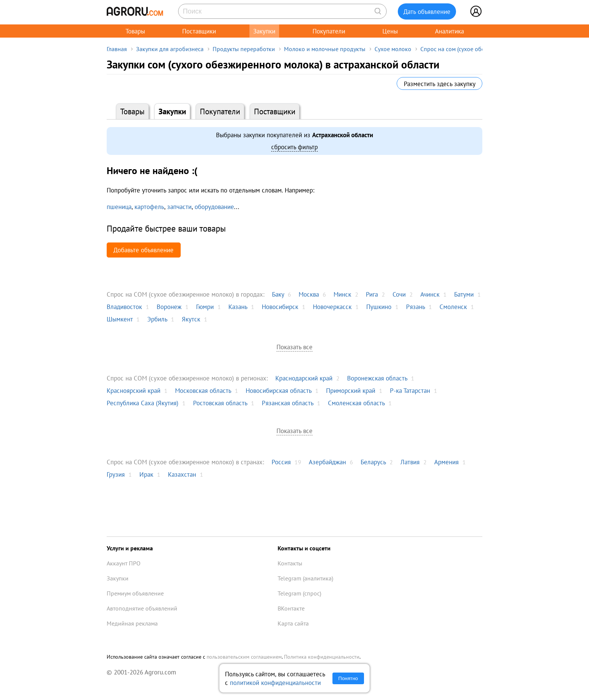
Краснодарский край (304, 378)
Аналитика (449, 31)
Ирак (146, 474)
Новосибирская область (279, 390)
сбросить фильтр (294, 147)
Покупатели (329, 31)
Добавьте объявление (143, 250)
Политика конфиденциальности (322, 657)
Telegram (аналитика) (305, 578)
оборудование (214, 207)
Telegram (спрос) (299, 593)
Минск (342, 294)
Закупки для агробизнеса (170, 49)
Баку (278, 294)
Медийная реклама (132, 623)
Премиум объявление (135, 593)
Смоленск (453, 307)
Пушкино (379, 307)
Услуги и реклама (130, 548)
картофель (149, 207)
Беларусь (373, 462)
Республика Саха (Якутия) (143, 403)
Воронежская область (377, 378)
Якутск (191, 319)
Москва (309, 294)
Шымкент (120, 319)
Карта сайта (293, 623)
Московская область (203, 390)
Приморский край (351, 390)
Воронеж (169, 307)
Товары (135, 31)
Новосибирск (280, 307)
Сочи (399, 294)
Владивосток (124, 307)
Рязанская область (288, 403)
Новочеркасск (332, 307)
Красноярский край (134, 390)
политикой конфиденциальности (275, 683)
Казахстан (182, 474)
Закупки (264, 31)
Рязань (415, 307)
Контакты (290, 563)
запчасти (179, 207)
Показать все (294, 347)
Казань (238, 307)
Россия (281, 462)
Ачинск (430, 294)
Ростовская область (220, 403)
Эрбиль (157, 319)
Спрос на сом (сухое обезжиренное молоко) (479, 49)
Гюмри (205, 307)
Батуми (464, 294)
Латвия (410, 462)
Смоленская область (356, 403)
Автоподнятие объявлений (142, 608)
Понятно (348, 678)
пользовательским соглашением (244, 657)
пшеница (119, 207)
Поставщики (199, 31)
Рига (372, 294)
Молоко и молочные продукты (325, 49)
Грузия (116, 474)
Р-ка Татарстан (410, 390)
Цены (390, 31)
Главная (117, 49)
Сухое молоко (393, 49)
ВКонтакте (291, 608)
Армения (446, 462)
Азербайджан (327, 462)
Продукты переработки (244, 49)
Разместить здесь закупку (440, 84)
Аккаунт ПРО (124, 563)
